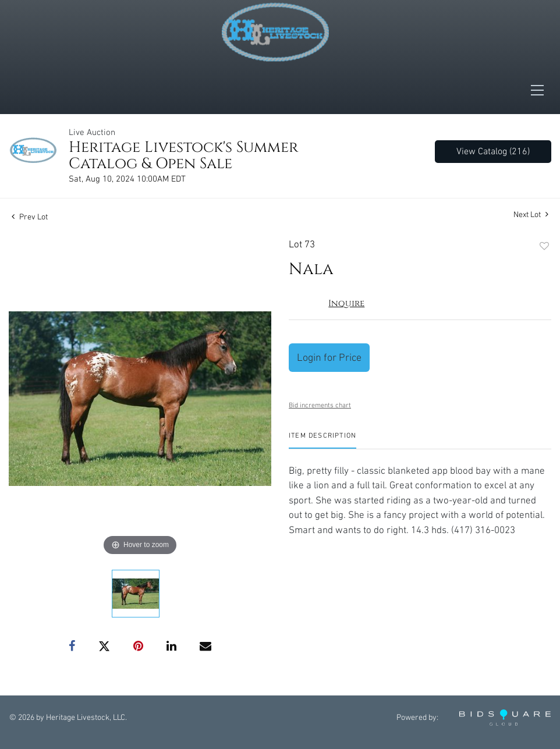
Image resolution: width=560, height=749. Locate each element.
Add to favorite (544, 247)
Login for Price (329, 358)
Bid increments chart (320, 405)
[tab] (322, 440)
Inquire (346, 303)
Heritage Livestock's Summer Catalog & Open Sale (183, 156)
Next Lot (531, 214)
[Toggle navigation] (541, 90)
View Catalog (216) (493, 152)
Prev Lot (30, 217)
